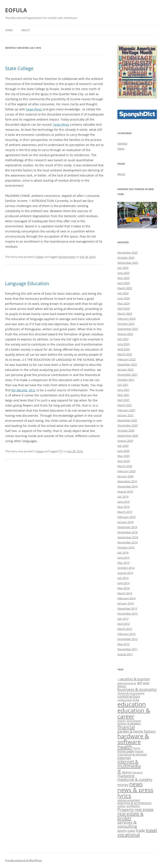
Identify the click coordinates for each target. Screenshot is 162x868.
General (122, 143)
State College (19, 68)
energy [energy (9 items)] (122, 721)
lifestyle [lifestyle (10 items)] (127, 772)
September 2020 (128, 436)
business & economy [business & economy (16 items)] (137, 689)
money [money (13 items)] (123, 785)
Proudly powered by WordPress (24, 860)
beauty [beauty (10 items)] (122, 686)
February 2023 (126, 359)
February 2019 (126, 517)
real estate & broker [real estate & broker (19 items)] (130, 816)
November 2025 (127, 253)
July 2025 (123, 268)
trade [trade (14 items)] (141, 830)
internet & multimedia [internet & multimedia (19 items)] (129, 764)
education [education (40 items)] (132, 704)
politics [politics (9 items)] (122, 806)
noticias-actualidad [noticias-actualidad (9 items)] (129, 800)
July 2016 (123, 553)
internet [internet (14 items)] (124, 758)
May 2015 (123, 563)
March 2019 (125, 512)
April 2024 (124, 308)
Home (9, 30)
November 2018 (127, 532)
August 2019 (125, 492)
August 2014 (125, 573)
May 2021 (123, 395)
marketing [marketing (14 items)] (126, 776)
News (40, 257)
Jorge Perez (34, 109)
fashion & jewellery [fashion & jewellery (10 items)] (129, 724)
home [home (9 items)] (137, 748)
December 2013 (127, 608)
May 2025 (123, 278)
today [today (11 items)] (131, 831)
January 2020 (125, 476)
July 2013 (123, 619)
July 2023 (123, 339)
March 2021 (125, 405)
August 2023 (125, 334)
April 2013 (124, 624)
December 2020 (127, 420)
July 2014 (123, 578)
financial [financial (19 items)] (126, 727)
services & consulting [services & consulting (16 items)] (127, 824)
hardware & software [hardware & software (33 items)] (133, 739)
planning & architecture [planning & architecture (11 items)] (134, 803)
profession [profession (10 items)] (133, 806)
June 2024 (123, 298)
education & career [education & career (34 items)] (134, 713)
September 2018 (128, 537)
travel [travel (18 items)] (151, 830)
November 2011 (127, 649)
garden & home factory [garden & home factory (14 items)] (137, 731)
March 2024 (125, 314)
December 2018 (127, 527)
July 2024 (123, 293)
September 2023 (128, 329)
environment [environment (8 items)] (134, 721)
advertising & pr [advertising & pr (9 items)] (127, 683)
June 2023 (123, 344)
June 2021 (123, 390)
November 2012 (127, 639)
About (26, 30)
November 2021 (127, 375)
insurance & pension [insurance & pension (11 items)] (132, 754)
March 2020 (125, 466)
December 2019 (127, 481)
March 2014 (125, 593)
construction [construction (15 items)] (129, 696)
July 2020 (123, 446)
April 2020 (124, 461)
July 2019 (123, 497)
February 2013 (126, 634)
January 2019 (125, 522)
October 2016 (126, 547)
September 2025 (128, 263)
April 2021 (124, 400)
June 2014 (123, 583)
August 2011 (125, 654)
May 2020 (123, 456)
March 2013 (125, 629)
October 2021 (126, 380)
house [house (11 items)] (139, 751)
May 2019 (123, 507)
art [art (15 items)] (140, 683)
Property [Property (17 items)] (126, 809)
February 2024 (126, 319)
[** (61, 451)
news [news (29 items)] (136, 784)
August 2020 (125, 441)
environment (67, 257)
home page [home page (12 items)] (126, 751)
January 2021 (125, 415)
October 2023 (126, 324)
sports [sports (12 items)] (122, 831)
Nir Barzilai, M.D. (24, 390)
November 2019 (127, 486)
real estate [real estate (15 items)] (144, 810)
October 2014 (126, 568)
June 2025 (123, 273)
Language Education (27, 283)
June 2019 (123, 502)
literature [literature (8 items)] (137, 772)
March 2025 (125, 288)
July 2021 (123, 385)
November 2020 (127, 425)
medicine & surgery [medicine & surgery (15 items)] (135, 779)
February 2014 (126, 598)
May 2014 (123, 588)
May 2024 (123, 303)
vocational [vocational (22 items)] (129, 835)
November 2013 (127, 614)
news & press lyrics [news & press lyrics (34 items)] (135, 793)
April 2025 (124, 283)
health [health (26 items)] (125, 747)
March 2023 (125, 354)
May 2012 (123, 644)
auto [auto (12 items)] (146, 683)
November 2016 (127, 542)
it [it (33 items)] (119, 771)
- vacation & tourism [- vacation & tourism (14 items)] (134, 679)
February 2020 (126, 471)
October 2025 (126, 258)
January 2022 (125, 369)
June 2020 (123, 451)
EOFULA (16, 10)
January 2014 (125, 603)
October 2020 (126, 431)
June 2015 (123, 558)
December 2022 (127, 364)
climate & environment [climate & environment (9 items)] (131, 693)
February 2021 (126, 410)
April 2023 (124, 349)
